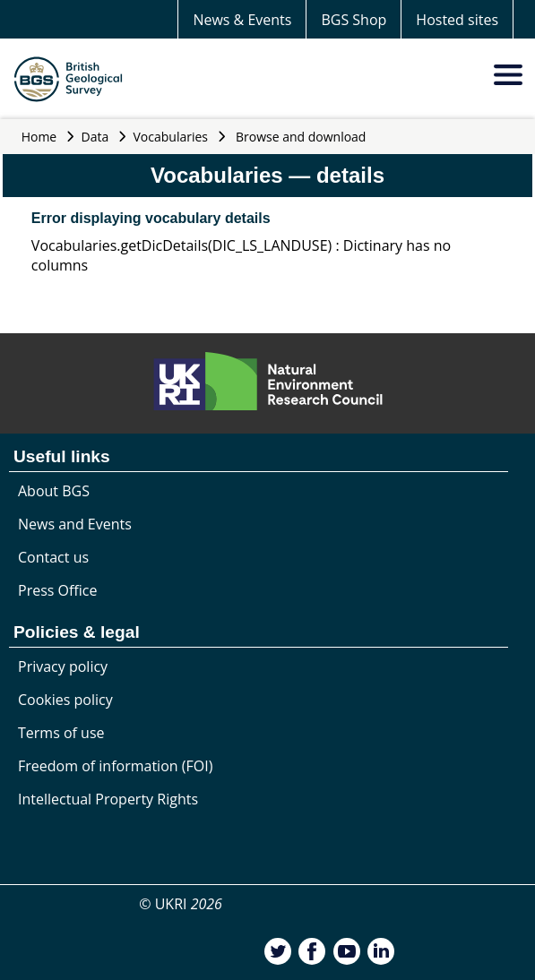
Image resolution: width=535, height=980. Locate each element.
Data (95, 137)
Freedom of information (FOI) (115, 766)
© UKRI (181, 904)
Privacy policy (63, 666)
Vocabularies (171, 137)
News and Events (75, 524)
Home (39, 137)
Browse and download (301, 137)
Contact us (53, 557)
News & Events (242, 20)
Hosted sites (457, 20)
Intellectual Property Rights (108, 799)
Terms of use (61, 733)
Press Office (57, 590)
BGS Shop (354, 20)
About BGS (54, 491)
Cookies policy (65, 700)
